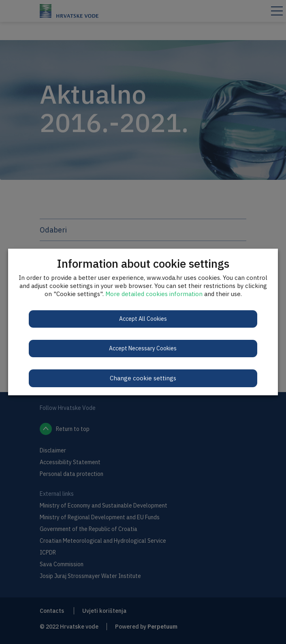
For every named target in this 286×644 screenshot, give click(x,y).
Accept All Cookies (143, 319)
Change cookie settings (143, 378)
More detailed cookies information (154, 294)
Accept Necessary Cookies (143, 348)
